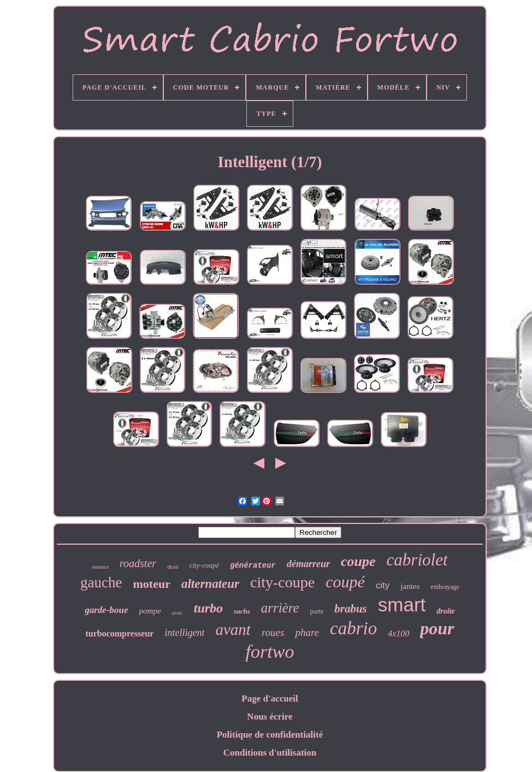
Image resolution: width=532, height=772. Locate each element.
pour (437, 628)
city (383, 585)
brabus (351, 609)
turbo (208, 608)
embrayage (445, 587)
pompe (150, 611)
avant (233, 629)
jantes (410, 586)
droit (173, 567)
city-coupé (204, 565)
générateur (253, 565)
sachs (242, 611)
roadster (138, 563)
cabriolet (417, 560)
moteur (152, 584)
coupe (358, 561)
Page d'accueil (270, 699)
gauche (101, 582)
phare (307, 632)
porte (317, 611)
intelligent (184, 633)
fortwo (270, 652)
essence (100, 567)
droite (445, 611)
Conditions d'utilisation (270, 753)
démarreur (308, 564)
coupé (345, 582)
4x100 (398, 633)
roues (273, 632)
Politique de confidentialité (270, 735)
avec (178, 612)
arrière (280, 608)
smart (402, 605)
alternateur (210, 584)
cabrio (353, 628)
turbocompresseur (119, 633)
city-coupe (282, 582)
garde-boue (106, 610)
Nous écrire (270, 717)
